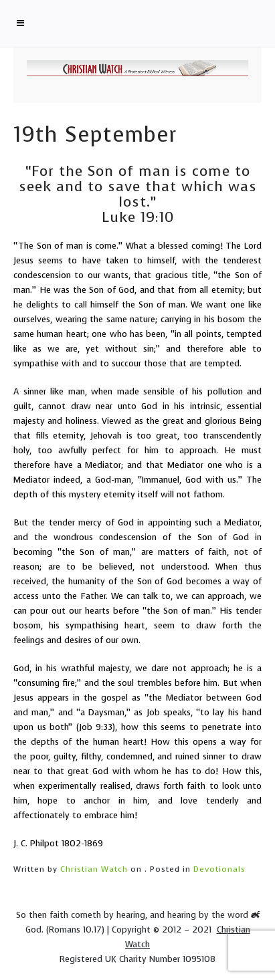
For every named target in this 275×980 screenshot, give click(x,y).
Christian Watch (94, 869)
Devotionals (219, 869)
